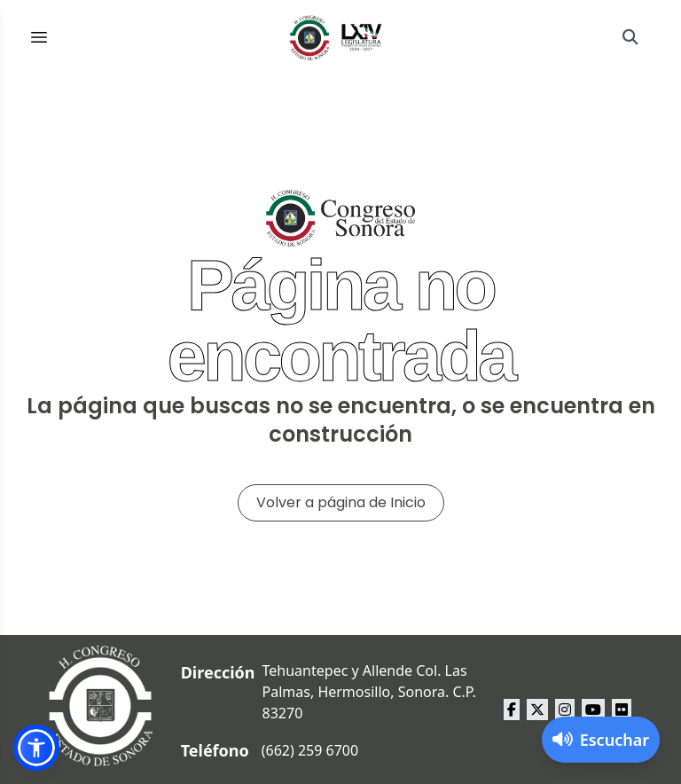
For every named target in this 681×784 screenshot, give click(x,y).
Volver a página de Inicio (341, 502)
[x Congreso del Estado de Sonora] (537, 710)
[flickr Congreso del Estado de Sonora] (622, 710)
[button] (36, 748)
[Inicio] (336, 37)
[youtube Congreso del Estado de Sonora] (593, 710)
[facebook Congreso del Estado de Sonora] (512, 710)
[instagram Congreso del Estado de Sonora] (565, 710)
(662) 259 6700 (310, 750)
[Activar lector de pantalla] (601, 740)
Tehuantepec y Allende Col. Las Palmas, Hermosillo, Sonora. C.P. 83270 (369, 692)
